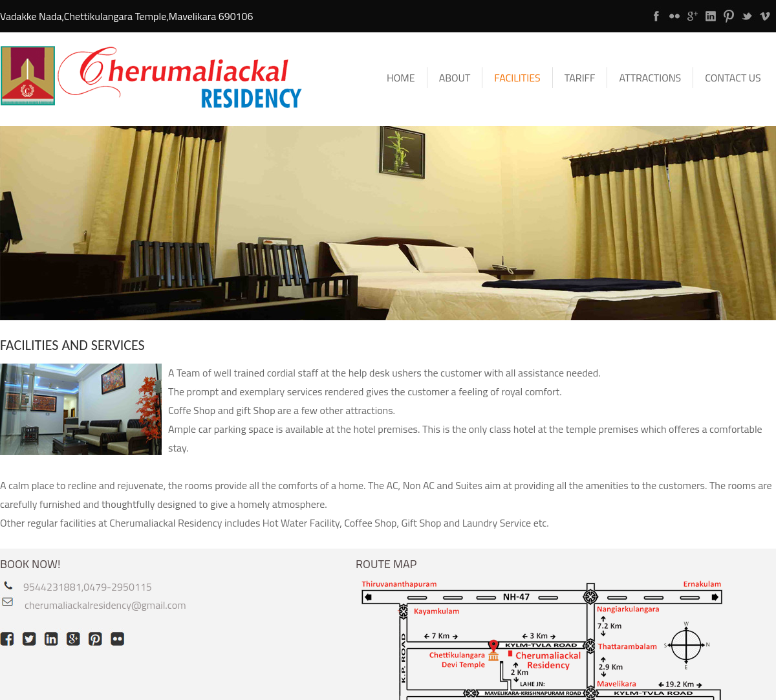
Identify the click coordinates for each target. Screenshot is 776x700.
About (455, 78)
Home (401, 78)
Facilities (517, 78)
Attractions (650, 78)
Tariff (580, 78)
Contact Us (733, 78)
